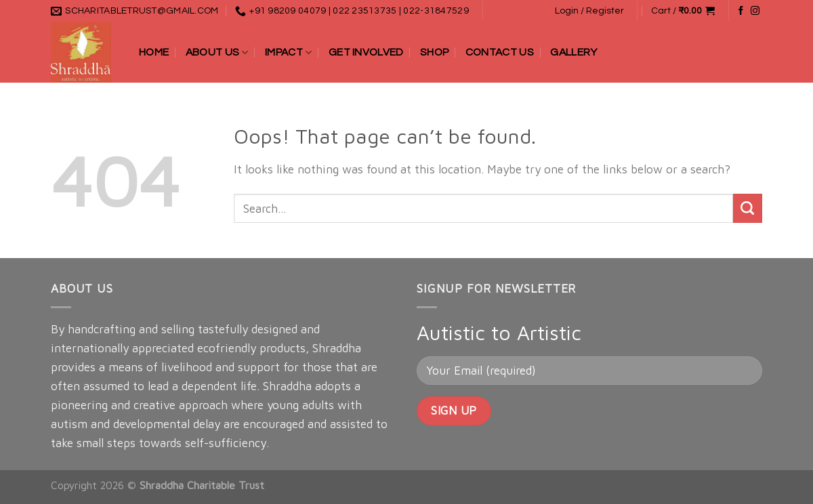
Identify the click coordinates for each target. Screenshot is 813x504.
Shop (434, 52)
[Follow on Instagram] (755, 11)
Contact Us (500, 52)
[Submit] (748, 208)
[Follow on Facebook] (741, 11)
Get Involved (366, 52)
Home (154, 52)
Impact (288, 52)
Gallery (574, 52)
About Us (217, 52)
